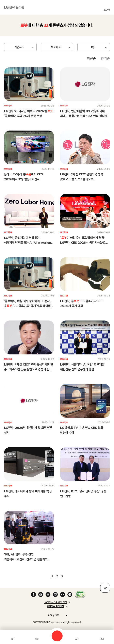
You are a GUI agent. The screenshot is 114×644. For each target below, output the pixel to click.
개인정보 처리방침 (55, 606)
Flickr (63, 594)
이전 (45, 576)
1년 (93, 47)
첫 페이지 (40, 576)
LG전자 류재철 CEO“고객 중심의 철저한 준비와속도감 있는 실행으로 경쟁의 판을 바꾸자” (29, 369)
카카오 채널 (70, 594)
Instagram (48, 594)
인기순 (105, 58)
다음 (69, 576)
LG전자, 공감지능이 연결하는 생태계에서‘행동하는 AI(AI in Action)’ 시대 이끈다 (29, 243)
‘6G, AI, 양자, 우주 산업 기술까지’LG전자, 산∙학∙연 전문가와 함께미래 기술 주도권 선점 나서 (26, 559)
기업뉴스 (19, 47)
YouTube (41, 594)
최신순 (91, 58)
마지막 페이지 (74, 576)
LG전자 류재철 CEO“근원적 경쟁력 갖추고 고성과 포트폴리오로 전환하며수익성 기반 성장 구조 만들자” (83, 179)
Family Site (56, 615)
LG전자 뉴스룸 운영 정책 (55, 602)
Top (105, 588)
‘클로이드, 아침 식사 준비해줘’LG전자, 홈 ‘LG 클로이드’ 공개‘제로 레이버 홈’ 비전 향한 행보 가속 (27, 306)
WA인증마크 (80, 594)
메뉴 (37, 639)
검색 (57, 636)
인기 (102, 639)
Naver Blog (55, 594)
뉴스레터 (107, 10)
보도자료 (56, 47)
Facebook (33, 594)
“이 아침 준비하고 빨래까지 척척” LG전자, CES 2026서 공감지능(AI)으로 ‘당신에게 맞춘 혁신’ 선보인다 (83, 243)
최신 (77, 639)
